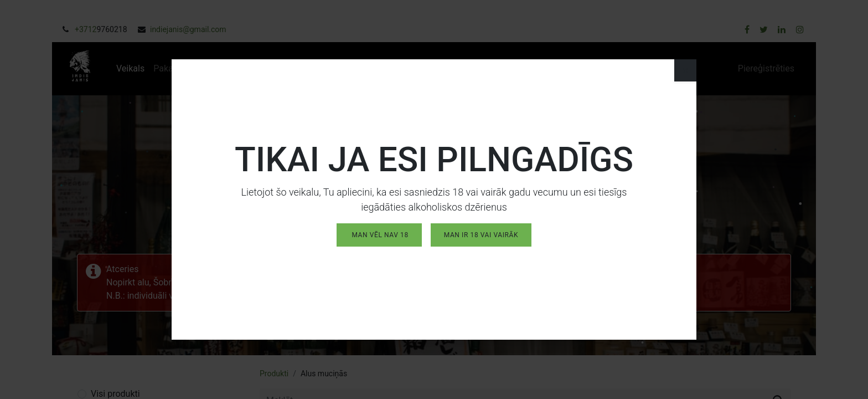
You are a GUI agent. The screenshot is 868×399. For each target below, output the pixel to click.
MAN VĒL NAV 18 (379, 232)
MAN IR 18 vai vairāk (481, 232)
